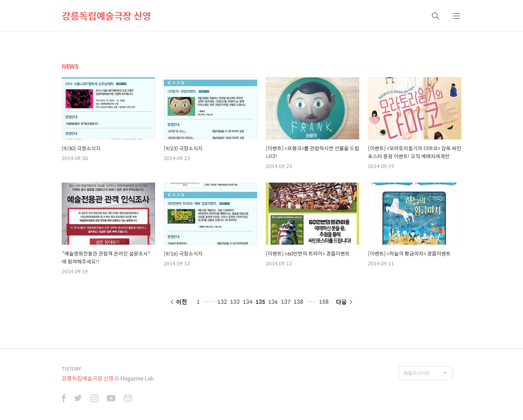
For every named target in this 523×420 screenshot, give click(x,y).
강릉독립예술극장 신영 (106, 16)
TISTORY (71, 369)
